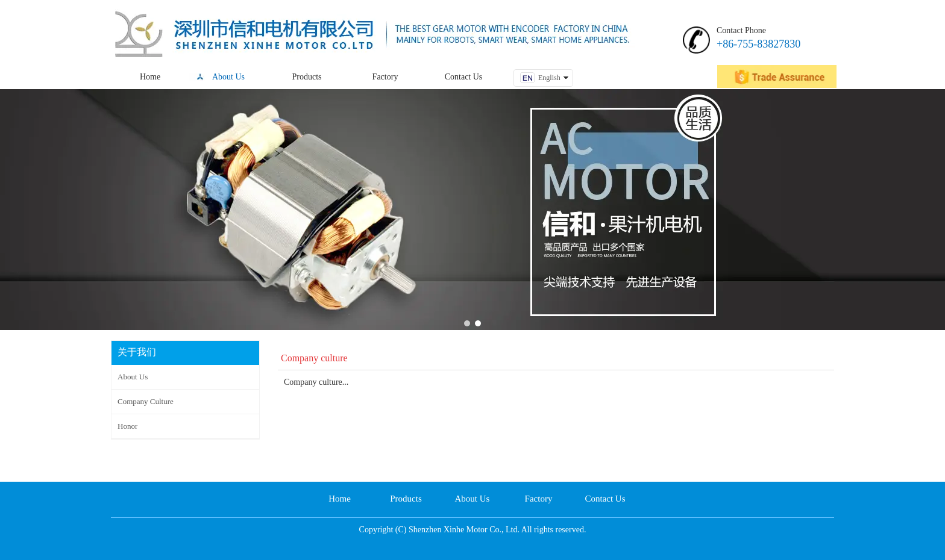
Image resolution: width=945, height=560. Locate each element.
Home (340, 499)
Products (406, 499)
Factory (539, 499)
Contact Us (605, 499)
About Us (472, 499)
